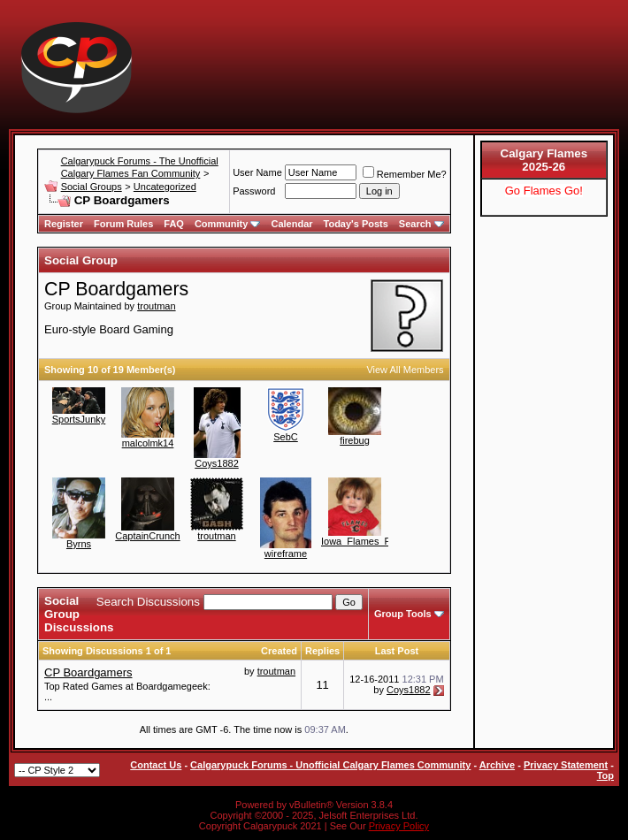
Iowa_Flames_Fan (361, 541)
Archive (497, 765)
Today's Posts (356, 224)
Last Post (397, 651)
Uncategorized (165, 187)
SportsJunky (79, 419)
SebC (286, 437)
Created (279, 651)
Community (228, 224)
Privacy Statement (566, 765)
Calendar (291, 224)
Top (605, 775)
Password (254, 191)
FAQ (174, 224)
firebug (355, 440)
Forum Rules (123, 224)
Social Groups (92, 187)
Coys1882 (217, 463)
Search (421, 224)
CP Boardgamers (88, 672)
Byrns (79, 544)
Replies (322, 651)
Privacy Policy (399, 826)
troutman (156, 306)
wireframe (286, 554)
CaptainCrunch (147, 536)
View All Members (405, 370)
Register (64, 224)
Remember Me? (405, 174)
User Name (257, 172)
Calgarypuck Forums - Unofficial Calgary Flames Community (330, 765)
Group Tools (403, 614)
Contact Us (156, 765)
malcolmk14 (148, 443)
